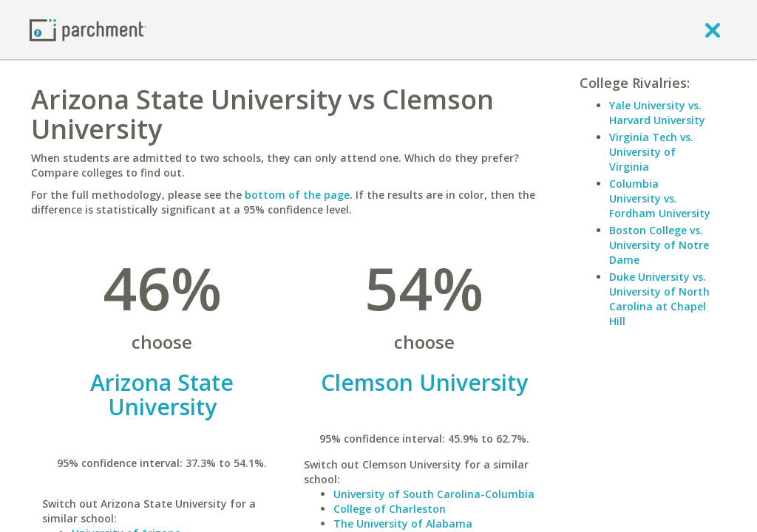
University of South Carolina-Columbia (434, 494)
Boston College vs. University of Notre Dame (659, 245)
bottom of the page (297, 195)
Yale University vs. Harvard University (657, 113)
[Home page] (88, 29)
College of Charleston (390, 509)
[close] (713, 30)
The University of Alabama (403, 524)
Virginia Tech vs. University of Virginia (651, 152)
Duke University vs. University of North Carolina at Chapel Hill (659, 299)
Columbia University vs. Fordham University (660, 198)
